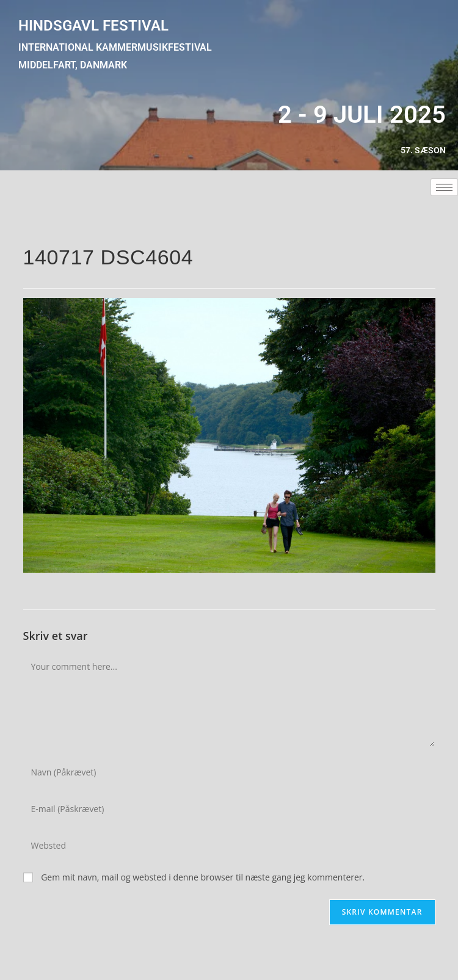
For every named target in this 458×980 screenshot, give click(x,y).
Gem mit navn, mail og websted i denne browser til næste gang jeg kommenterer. (203, 877)
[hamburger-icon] (444, 187)
